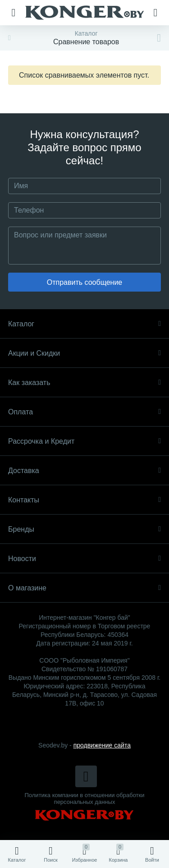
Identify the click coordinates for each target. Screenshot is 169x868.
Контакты (84, 500)
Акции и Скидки (84, 353)
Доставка (84, 471)
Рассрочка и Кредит (84, 441)
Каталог (84, 324)
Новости (84, 559)
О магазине (84, 588)
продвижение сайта (102, 745)
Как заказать (84, 383)
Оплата (84, 412)
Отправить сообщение (84, 282)
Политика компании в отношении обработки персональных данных (85, 798)
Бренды (84, 529)
